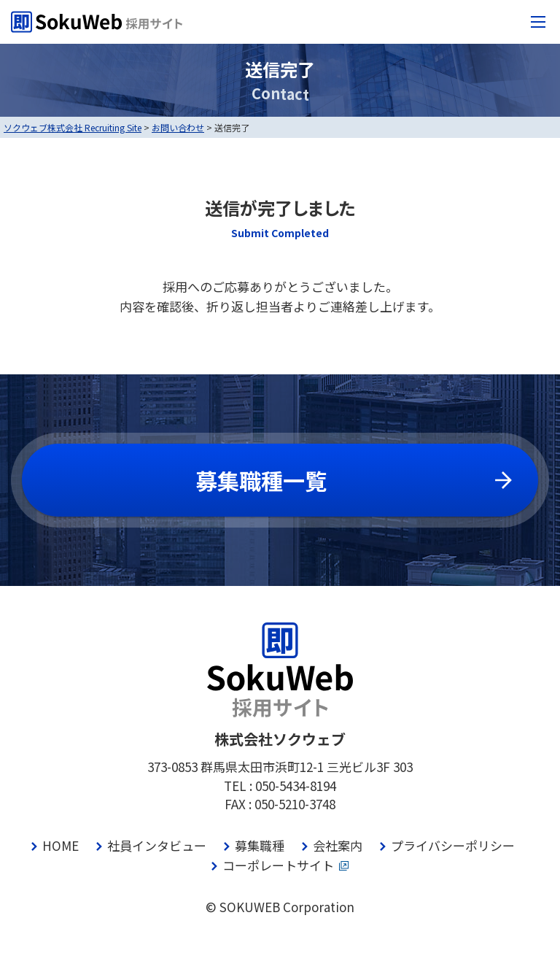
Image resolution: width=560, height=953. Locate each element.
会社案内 (338, 845)
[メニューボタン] (538, 22)
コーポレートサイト (278, 865)
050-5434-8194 (296, 786)
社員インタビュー (157, 845)
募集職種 (260, 845)
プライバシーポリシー (453, 845)
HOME (61, 845)
